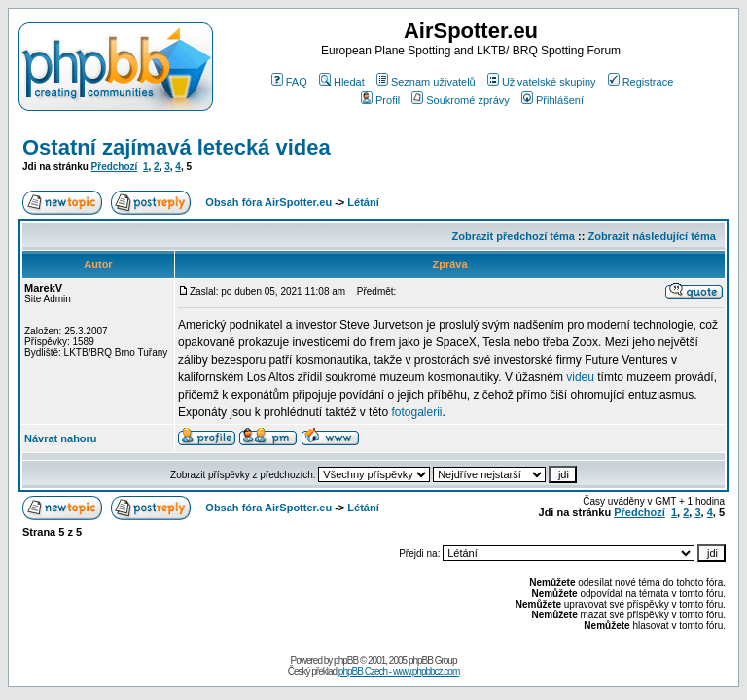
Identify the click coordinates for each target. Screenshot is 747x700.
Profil (380, 100)
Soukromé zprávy (461, 100)
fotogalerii (416, 412)
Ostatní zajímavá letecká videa (177, 147)
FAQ (289, 82)
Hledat (342, 82)
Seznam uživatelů (426, 82)
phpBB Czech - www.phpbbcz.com (399, 671)
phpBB (346, 661)
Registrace (641, 82)
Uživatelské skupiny (542, 82)
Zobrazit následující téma (651, 236)
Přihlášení (552, 100)
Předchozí (115, 167)
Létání (363, 202)
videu (580, 377)
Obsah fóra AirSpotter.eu (268, 202)
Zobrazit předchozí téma (513, 236)
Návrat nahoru (61, 438)
